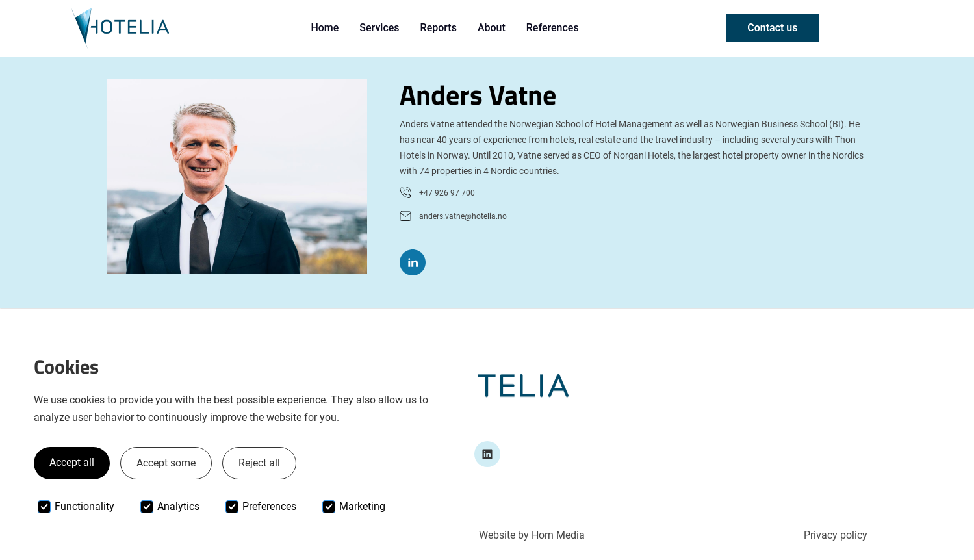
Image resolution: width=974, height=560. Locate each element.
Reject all (259, 463)
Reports (439, 28)
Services (379, 28)
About (492, 28)
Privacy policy (836, 535)
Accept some (166, 463)
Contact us (772, 28)
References (553, 28)
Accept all (72, 462)
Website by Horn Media (532, 535)
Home (325, 28)
